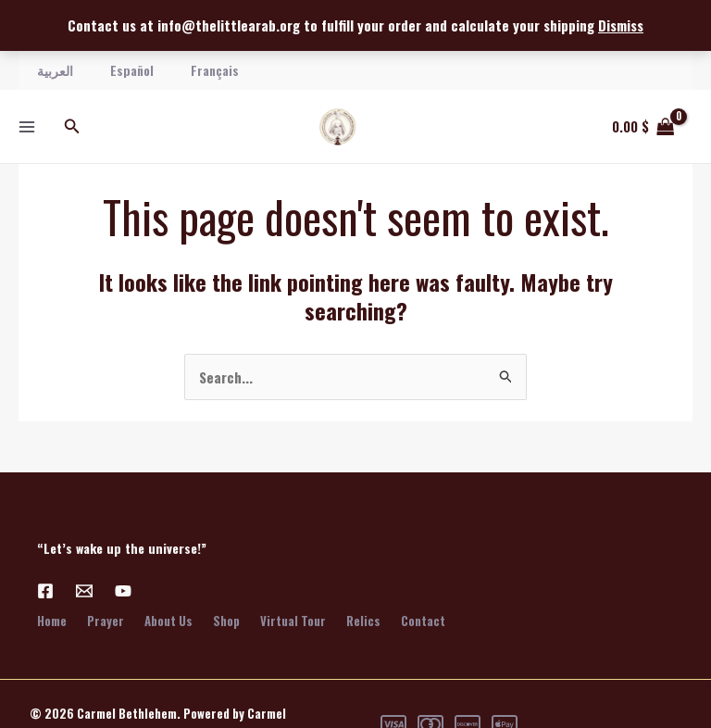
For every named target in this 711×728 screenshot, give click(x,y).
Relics (373, 621)
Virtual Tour (300, 621)
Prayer (107, 621)
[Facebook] (45, 591)
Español (132, 70)
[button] (72, 127)
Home (52, 621)
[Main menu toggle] (26, 126)
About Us (172, 621)
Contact (434, 621)
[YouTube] (123, 591)
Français (215, 70)
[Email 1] (84, 591)
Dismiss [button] (621, 25)
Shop (232, 621)
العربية (55, 70)
